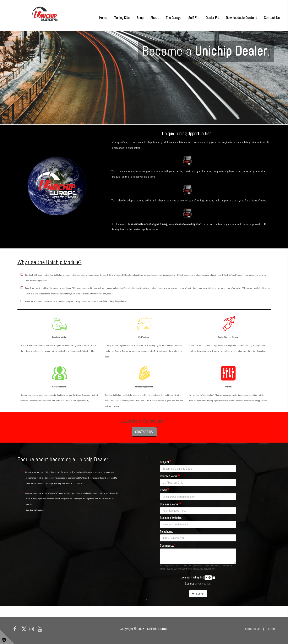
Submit (198, 594)
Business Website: (171, 518)
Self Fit (193, 18)
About (155, 18)
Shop (140, 18)
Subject (166, 462)
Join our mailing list (196, 578)
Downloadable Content (241, 18)
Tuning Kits (122, 18)
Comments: (168, 545)
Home (103, 18)
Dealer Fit (212, 18)
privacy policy (202, 584)
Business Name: (170, 504)
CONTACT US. (144, 432)
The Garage (173, 18)
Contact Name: (170, 476)
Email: (165, 490)
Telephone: (166, 532)
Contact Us (272, 18)
